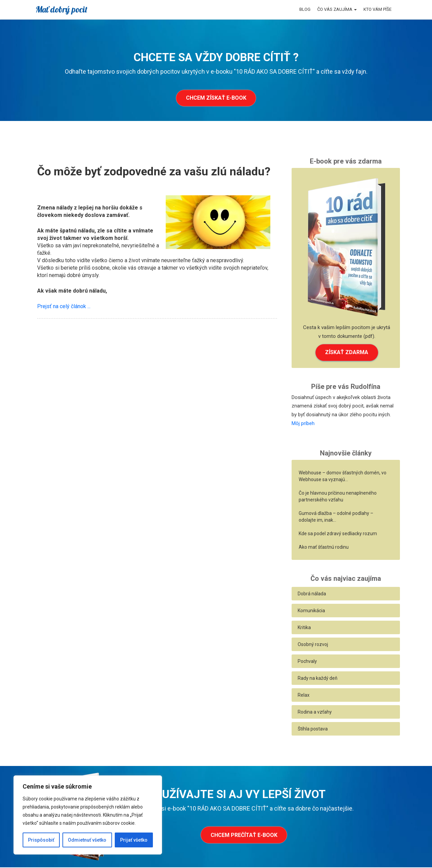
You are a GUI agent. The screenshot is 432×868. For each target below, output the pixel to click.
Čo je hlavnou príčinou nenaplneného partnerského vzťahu (338, 497)
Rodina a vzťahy (315, 713)
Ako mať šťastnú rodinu (324, 548)
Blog (305, 9)
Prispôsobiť (41, 840)
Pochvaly (307, 662)
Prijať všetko (134, 840)
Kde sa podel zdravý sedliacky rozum (338, 534)
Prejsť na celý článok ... (64, 306)
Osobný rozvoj (313, 645)
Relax (304, 696)
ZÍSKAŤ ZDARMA (347, 353)
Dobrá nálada (312, 594)
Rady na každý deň (318, 679)
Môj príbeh (303, 424)
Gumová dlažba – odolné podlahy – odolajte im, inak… (336, 517)
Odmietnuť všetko (87, 840)
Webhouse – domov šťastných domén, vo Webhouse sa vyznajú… (343, 477)
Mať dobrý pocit (61, 9)
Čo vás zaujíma (337, 9)
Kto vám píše (377, 9)
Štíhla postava (313, 729)
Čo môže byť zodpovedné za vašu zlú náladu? (154, 171)
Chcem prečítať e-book (244, 836)
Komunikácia (311, 611)
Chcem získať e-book (216, 98)
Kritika (304, 628)
